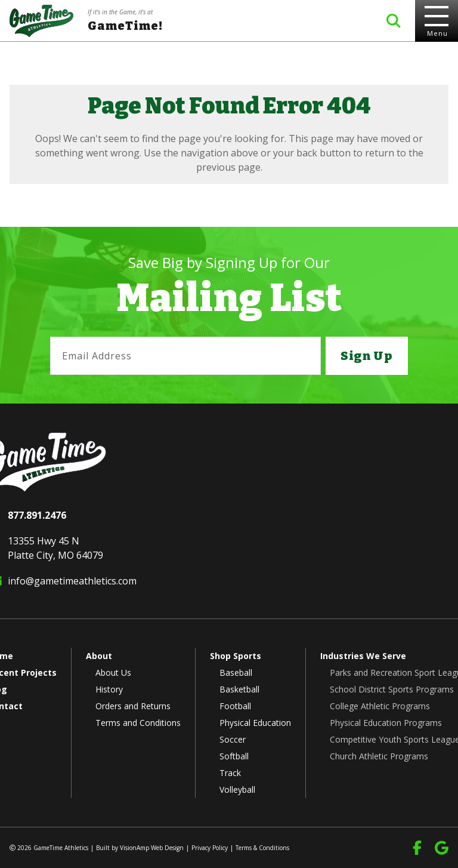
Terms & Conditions (262, 848)
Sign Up (367, 356)
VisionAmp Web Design (152, 848)
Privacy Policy (210, 848)
